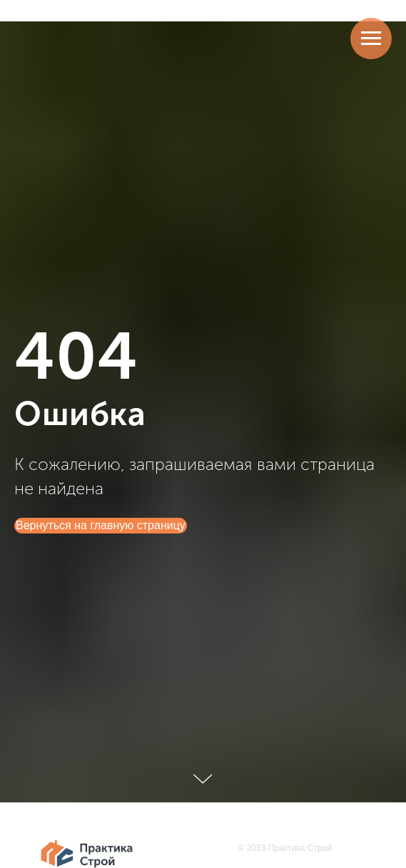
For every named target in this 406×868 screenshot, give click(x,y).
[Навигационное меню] (371, 39)
